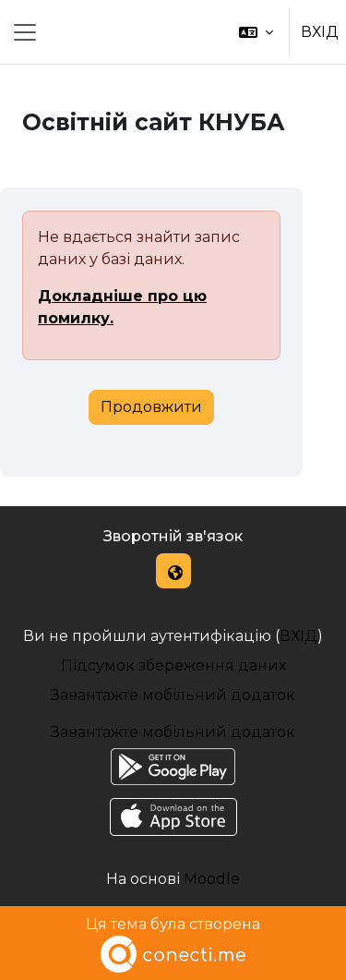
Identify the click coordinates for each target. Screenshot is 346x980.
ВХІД (320, 32)
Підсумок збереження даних (173, 665)
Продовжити (151, 407)
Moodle (212, 879)
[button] (256, 32)
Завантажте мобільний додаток (173, 695)
